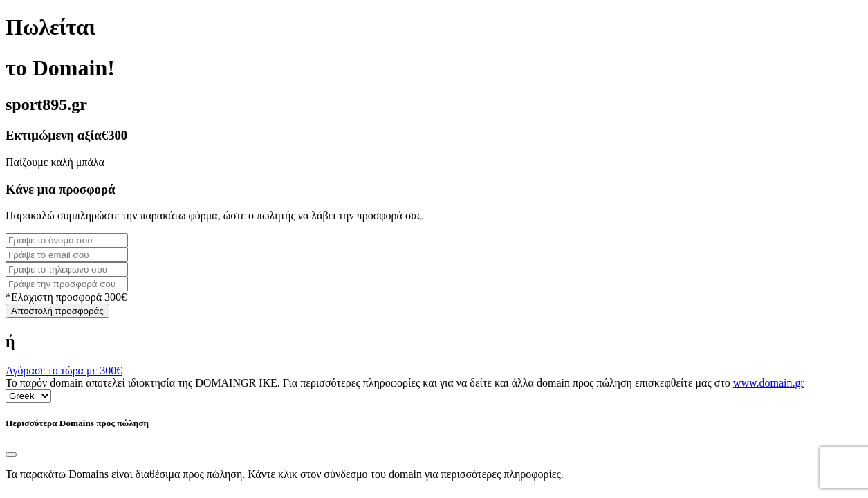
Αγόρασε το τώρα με (64, 370)
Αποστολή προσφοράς (57, 311)
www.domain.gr (769, 383)
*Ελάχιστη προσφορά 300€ (66, 297)
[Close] (11, 454)
